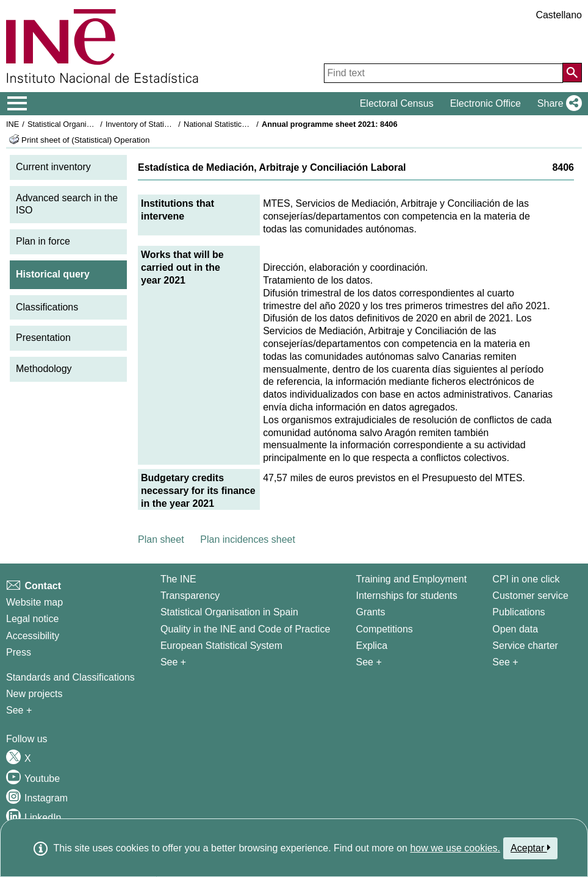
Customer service (530, 596)
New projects (34, 694)
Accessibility (33, 636)
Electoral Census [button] (397, 103)
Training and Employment (411, 579)
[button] (557, 104)
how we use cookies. (455, 848)
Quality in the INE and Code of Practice (245, 629)
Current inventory (53, 167)
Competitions (384, 629)
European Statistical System (221, 646)
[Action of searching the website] (572, 73)
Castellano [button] (559, 15)
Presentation (43, 338)
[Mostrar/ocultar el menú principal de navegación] (17, 104)
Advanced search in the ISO (67, 204)
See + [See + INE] (173, 662)
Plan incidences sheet (248, 539)
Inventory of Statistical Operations (164, 124)
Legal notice (32, 619)
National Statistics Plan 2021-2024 (243, 124)
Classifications (47, 307)
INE (13, 124)
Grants (370, 612)
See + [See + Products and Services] (505, 662)
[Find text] (443, 73)
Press (19, 652)
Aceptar (530, 848)
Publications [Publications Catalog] (518, 612)
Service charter (525, 646)
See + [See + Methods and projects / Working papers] (19, 710)
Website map (34, 602)
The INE (178, 579)
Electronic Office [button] (486, 103)
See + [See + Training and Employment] (368, 662)
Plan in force (43, 241)
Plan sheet (161, 539)
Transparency (190, 596)
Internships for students (406, 596)
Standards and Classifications (70, 677)
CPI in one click (526, 579)
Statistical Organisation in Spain (83, 124)
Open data (515, 629)
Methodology (44, 369)
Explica (371, 646)
